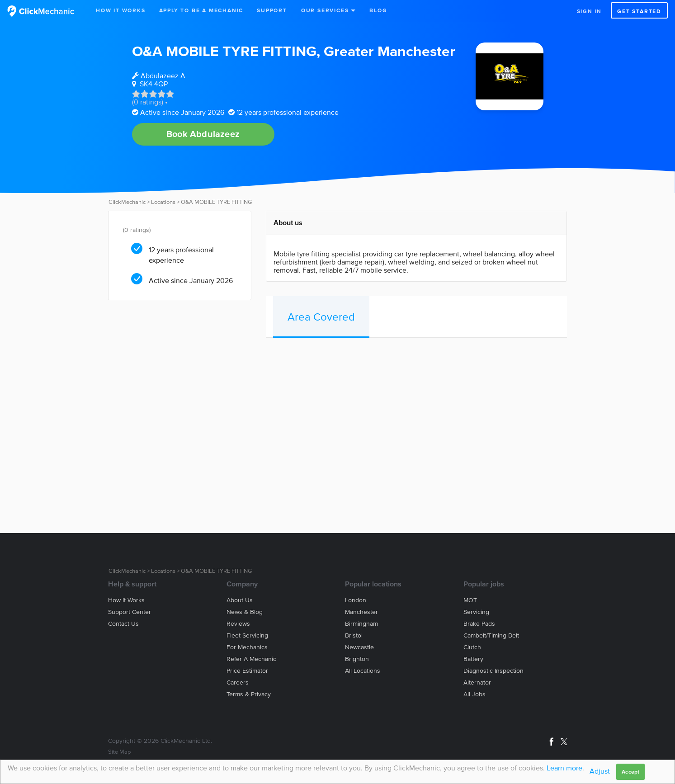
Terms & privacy (249, 694)
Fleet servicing (247, 635)
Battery (473, 659)
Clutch (472, 647)
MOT (470, 600)
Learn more (564, 768)
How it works (126, 600)
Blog (378, 10)
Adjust (600, 771)
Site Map (119, 752)
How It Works (121, 10)
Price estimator (247, 671)
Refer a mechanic (251, 659)
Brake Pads (479, 624)
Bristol (354, 635)
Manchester (361, 612)
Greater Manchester (389, 51)
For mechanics (247, 647)
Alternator (477, 682)
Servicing (476, 612)
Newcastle (359, 647)
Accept (630, 772)
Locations (163, 202)
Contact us (123, 624)
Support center (130, 612)
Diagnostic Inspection (493, 671)
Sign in (590, 11)
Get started (639, 11)
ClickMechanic (127, 202)
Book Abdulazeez (203, 134)
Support (272, 10)
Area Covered (321, 317)
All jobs (474, 694)
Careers (238, 682)
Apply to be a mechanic (201, 10)
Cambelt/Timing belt (491, 635)
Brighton (357, 659)
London (356, 600)
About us (240, 600)
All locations (363, 671)
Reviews (238, 624)
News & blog (245, 612)
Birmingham (361, 624)
